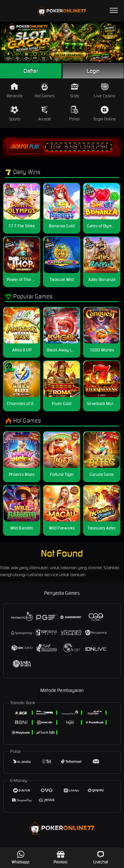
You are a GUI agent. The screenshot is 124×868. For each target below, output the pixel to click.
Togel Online (104, 114)
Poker (75, 114)
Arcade (45, 114)
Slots (75, 91)
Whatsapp (21, 857)
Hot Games (45, 91)
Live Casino (105, 91)
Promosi (61, 857)
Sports (15, 114)
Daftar (31, 71)
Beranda (15, 91)
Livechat (101, 857)
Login (93, 71)
